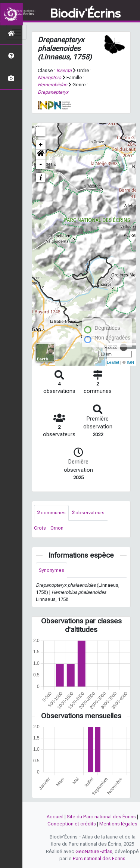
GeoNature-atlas (94, 851)
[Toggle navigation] (16, 32)
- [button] (41, 164)
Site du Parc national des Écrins (101, 817)
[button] (41, 155)
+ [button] (41, 145)
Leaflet (113, 362)
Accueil (55, 817)
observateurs (88, 513)
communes (51, 513)
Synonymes (52, 570)
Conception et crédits (72, 824)
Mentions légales (118, 824)
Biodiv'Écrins (85, 14)
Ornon (57, 528)
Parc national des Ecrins (99, 858)
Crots (40, 528)
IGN (130, 362)
